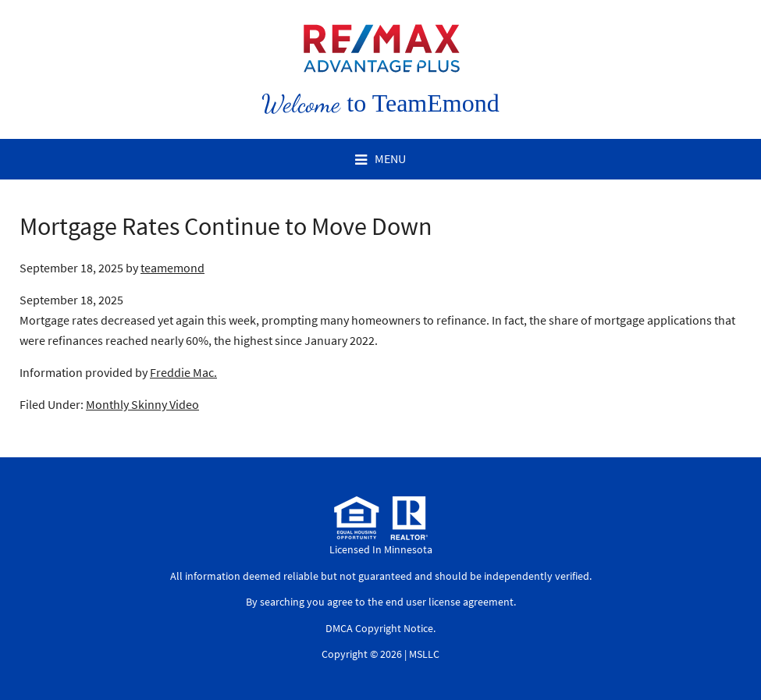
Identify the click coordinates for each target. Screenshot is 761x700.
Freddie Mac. (183, 372)
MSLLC (424, 654)
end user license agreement (450, 602)
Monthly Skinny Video (142, 404)
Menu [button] (390, 158)
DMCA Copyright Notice (379, 628)
